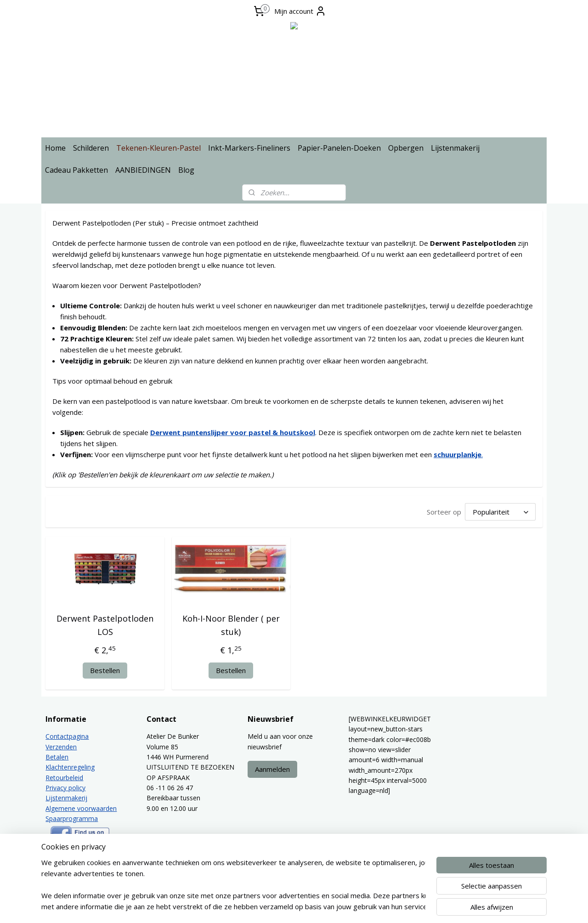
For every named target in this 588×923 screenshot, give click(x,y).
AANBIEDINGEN (143, 170)
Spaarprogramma (72, 818)
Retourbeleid (64, 778)
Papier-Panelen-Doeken (339, 148)
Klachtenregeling (70, 767)
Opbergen (406, 148)
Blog (186, 170)
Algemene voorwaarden (81, 808)
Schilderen (91, 148)
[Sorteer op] (500, 512)
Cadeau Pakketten (76, 170)
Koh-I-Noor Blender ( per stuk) (231, 625)
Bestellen (105, 670)
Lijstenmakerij (455, 148)
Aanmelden (272, 769)
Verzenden (61, 747)
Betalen (57, 757)
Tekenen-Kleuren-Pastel (158, 148)
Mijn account (300, 11)
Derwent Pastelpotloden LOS (105, 625)
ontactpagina (69, 736)
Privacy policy (65, 788)
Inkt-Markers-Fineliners (249, 148)
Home (55, 148)
